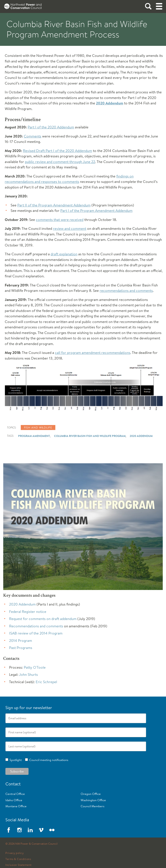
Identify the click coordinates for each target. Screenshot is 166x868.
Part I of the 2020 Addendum (51, 127)
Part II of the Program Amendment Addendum (54, 205)
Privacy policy (14, 853)
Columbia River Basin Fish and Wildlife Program (90, 436)
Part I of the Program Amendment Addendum (96, 210)
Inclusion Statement (19, 865)
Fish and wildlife (38, 427)
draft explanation (64, 254)
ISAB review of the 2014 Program (36, 633)
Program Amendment (34, 436)
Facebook (9, 830)
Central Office (15, 794)
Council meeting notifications (48, 760)
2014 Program (21, 640)
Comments (33, 136)
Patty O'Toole (35, 667)
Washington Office (93, 800)
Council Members (93, 806)
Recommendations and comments (36, 626)
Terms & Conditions (18, 859)
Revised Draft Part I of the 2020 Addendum (57, 151)
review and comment (70, 228)
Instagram (19, 830)
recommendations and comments (126, 290)
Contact (13, 784)
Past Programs (21, 648)
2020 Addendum (110, 103)
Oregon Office (91, 794)
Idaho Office (14, 800)
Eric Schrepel (46, 682)
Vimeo (41, 830)
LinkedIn (30, 830)
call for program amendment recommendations (93, 352)
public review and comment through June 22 (60, 162)
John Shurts (28, 674)
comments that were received (60, 220)
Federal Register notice (28, 611)
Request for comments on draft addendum (43, 619)
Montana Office (16, 806)
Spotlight (15, 760)
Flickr (52, 830)
